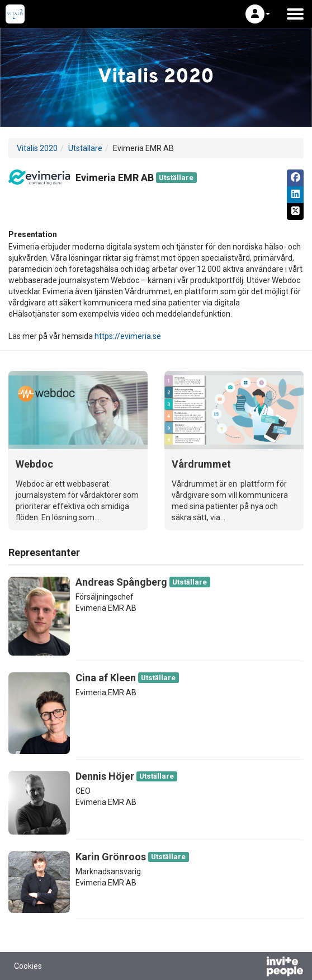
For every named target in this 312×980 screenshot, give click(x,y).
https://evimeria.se (128, 336)
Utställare (85, 148)
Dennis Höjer (105, 776)
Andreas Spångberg (121, 582)
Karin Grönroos (111, 857)
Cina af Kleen (106, 678)
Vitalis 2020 (37, 148)
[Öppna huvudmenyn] (295, 14)
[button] (258, 14)
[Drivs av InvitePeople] (256, 968)
